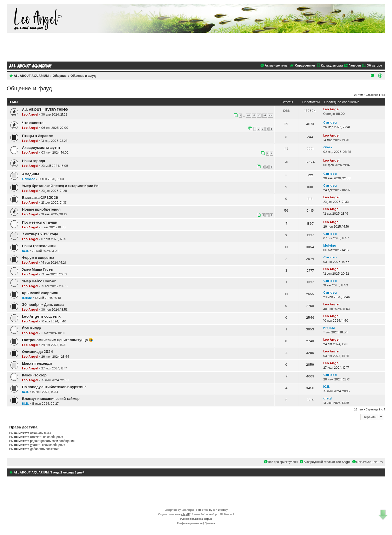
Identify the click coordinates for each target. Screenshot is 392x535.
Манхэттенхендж (37, 363)
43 (265, 116)
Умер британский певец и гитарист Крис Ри (60, 186)
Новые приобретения (41, 209)
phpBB (185, 514)
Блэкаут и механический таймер (51, 399)
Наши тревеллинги (39, 246)
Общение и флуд (29, 88)
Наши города (33, 161)
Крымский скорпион (40, 293)
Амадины (30, 174)
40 (248, 116)
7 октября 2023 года (40, 234)
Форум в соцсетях (38, 258)
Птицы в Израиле (37, 136)
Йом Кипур (31, 328)
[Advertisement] (196, 47)
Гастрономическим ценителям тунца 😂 (57, 340)
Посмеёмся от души (40, 222)
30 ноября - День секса (43, 305)
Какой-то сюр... (36, 375)
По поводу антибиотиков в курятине (54, 387)
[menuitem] (380, 76)
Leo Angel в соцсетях (41, 316)
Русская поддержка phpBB (196, 519)
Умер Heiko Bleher (39, 281)
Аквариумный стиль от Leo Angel (325, 462)
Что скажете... (34, 123)
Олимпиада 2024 (37, 352)
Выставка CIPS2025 (40, 198)
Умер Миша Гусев (37, 269)
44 (270, 116)
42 (259, 116)
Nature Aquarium (367, 462)
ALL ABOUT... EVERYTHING (45, 110)
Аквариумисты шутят (41, 148)
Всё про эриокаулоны (281, 462)
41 (254, 116)
